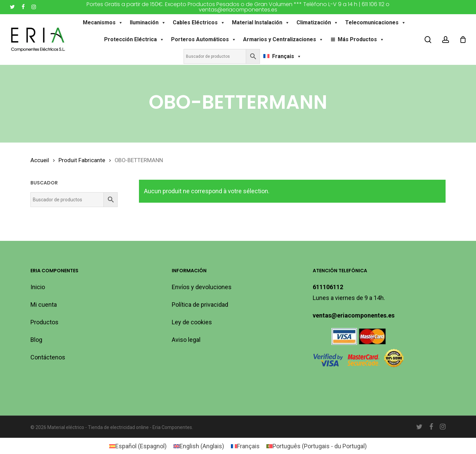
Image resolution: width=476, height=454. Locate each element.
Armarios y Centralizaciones (283, 40)
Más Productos (361, 40)
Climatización (317, 23)
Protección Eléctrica (134, 40)
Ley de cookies (192, 322)
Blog (36, 340)
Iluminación (148, 23)
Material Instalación (261, 23)
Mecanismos (103, 23)
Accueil (40, 160)
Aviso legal (186, 340)
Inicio (38, 287)
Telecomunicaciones (376, 23)
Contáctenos (48, 357)
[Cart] (463, 40)
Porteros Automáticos (204, 40)
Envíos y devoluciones (202, 287)
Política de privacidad (200, 305)
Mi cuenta (44, 305)
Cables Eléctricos (199, 23)
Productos (44, 322)
